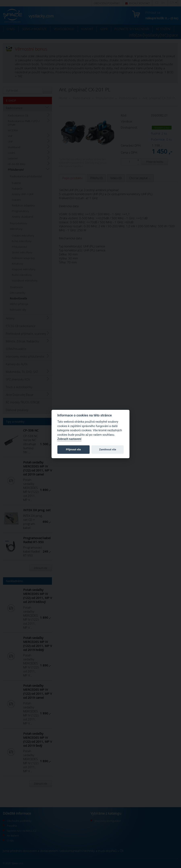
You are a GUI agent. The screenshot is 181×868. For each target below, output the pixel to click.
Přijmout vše (73, 449)
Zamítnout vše (108, 449)
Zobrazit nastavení (69, 439)
